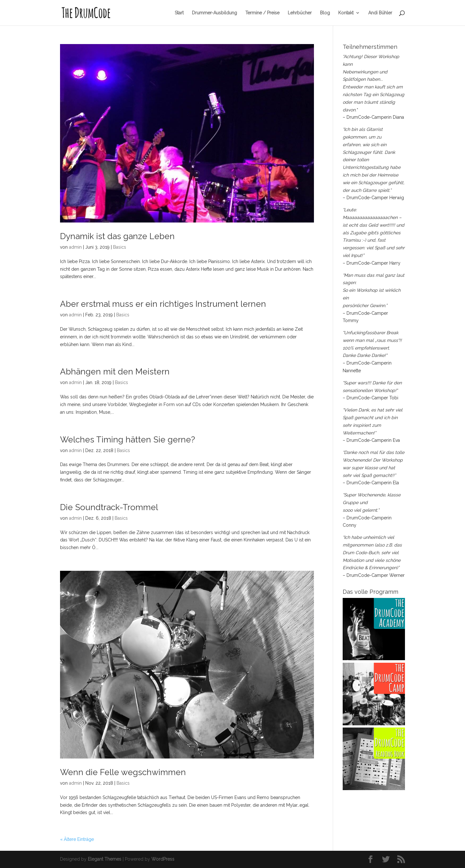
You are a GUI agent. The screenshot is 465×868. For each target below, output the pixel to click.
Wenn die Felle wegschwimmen (123, 772)
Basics (120, 247)
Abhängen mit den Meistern (115, 372)
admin (75, 247)
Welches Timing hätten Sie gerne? (128, 440)
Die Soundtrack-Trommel (109, 507)
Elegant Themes (105, 859)
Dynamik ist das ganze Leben (117, 236)
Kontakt (346, 13)
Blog (325, 13)
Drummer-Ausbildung (214, 13)
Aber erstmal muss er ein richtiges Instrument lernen (163, 304)
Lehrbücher (300, 13)
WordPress (163, 859)
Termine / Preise (262, 13)
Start (179, 13)
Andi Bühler (380, 13)
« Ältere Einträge (77, 839)
